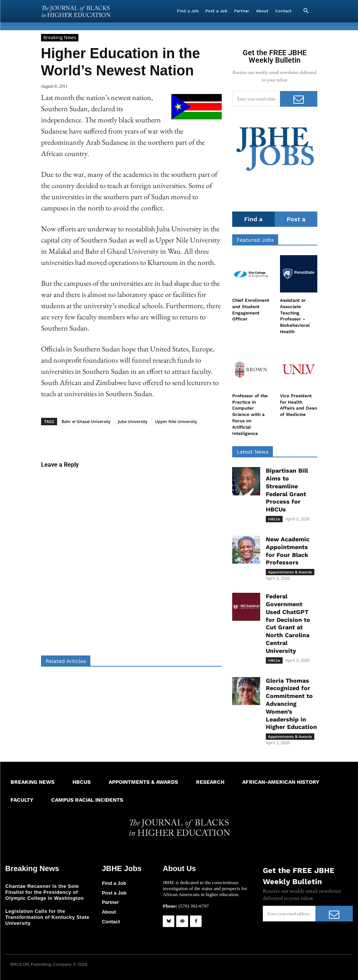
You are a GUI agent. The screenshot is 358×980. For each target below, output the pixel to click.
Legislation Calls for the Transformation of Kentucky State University (47, 917)
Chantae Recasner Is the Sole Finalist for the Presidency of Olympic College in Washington (44, 892)
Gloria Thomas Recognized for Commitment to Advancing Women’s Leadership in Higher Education (291, 704)
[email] (256, 99)
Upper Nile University (176, 421)
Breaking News (60, 38)
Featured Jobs (255, 240)
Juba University (133, 421)
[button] (306, 11)
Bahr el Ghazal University (86, 421)
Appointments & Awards (290, 572)
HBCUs (274, 519)
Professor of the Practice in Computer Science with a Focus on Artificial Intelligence (250, 415)
